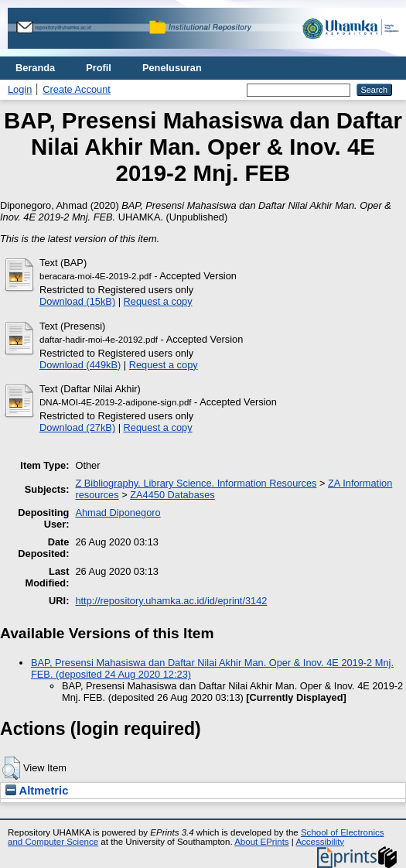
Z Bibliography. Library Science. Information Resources (196, 483)
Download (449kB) (80, 365)
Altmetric (37, 791)
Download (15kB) (77, 301)
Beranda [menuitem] (35, 68)
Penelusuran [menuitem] (172, 68)
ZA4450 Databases (172, 495)
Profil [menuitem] (99, 68)
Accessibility (320, 842)
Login (20, 89)
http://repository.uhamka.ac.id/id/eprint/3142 (171, 601)
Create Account (77, 89)
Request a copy (158, 301)
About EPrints (261, 842)
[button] (11, 768)
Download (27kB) (77, 427)
